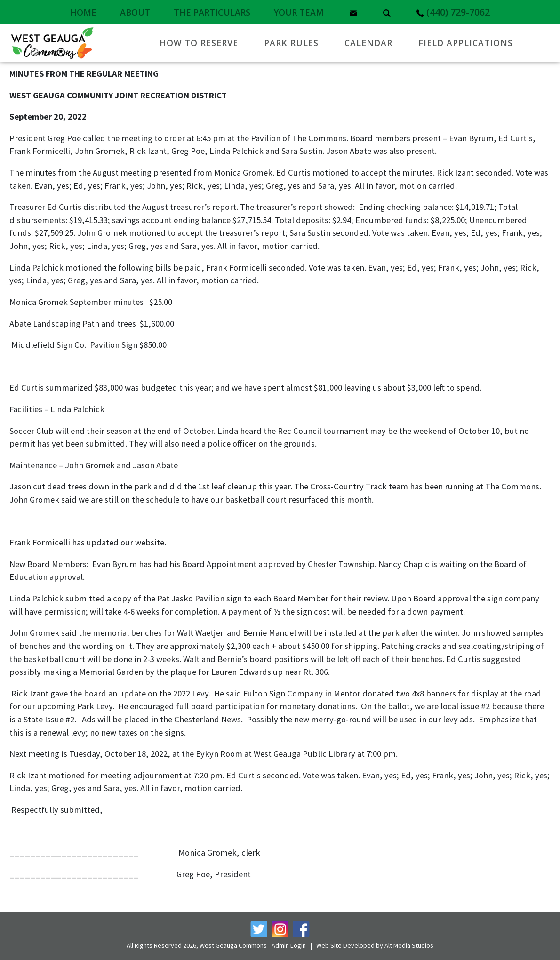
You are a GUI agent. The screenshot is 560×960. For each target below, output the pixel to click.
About (135, 12)
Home (83, 12)
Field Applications (466, 43)
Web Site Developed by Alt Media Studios (375, 945)
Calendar (368, 43)
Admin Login (289, 945)
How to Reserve (199, 43)
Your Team (299, 12)
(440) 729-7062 (453, 12)
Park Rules (291, 43)
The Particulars (212, 12)
